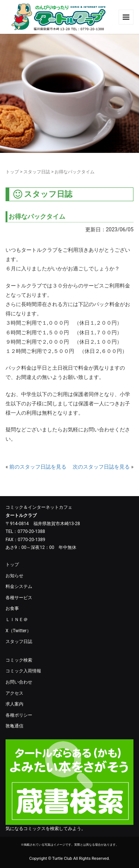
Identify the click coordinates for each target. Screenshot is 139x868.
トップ (12, 172)
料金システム (19, 586)
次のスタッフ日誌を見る (101, 467)
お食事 (12, 608)
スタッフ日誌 (37, 172)
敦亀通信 (14, 726)
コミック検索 (19, 660)
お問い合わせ (19, 682)
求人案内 (14, 704)
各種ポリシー (19, 715)
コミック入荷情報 (23, 671)
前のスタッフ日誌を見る (38, 467)
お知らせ (14, 576)
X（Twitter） (18, 631)
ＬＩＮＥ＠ (17, 620)
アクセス (14, 693)
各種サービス (19, 598)
